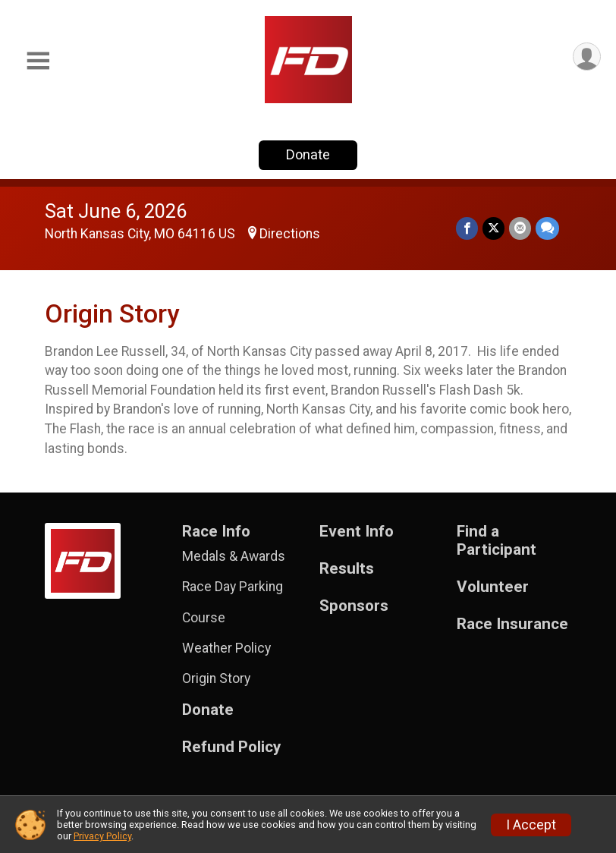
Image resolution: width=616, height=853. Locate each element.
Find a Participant (497, 541)
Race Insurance (512, 624)
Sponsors (354, 606)
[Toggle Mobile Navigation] (38, 61)
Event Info (357, 532)
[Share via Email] (520, 228)
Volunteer (493, 587)
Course (204, 618)
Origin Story (216, 678)
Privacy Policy (102, 836)
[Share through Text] (547, 228)
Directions (290, 234)
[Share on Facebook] (467, 228)
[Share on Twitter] (493, 228)
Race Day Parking (233, 587)
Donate (308, 154)
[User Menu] (587, 57)
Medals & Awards (234, 556)
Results (347, 569)
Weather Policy (226, 648)
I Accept (531, 825)
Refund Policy (231, 747)
